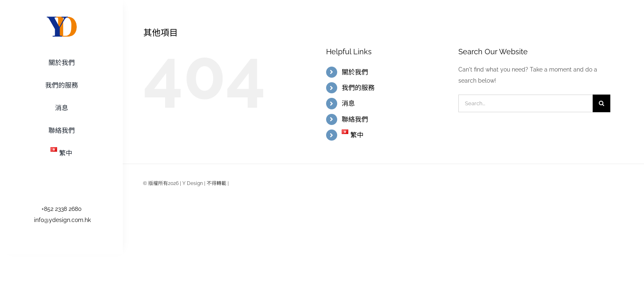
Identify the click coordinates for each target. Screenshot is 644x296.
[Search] (601, 103)
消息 (348, 103)
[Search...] (526, 103)
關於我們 (355, 72)
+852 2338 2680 (62, 209)
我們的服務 (358, 88)
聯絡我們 (355, 119)
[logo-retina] (62, 18)
